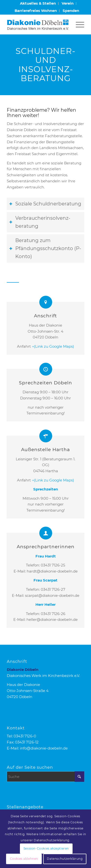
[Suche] (45, 777)
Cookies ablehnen (24, 859)
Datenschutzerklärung (65, 859)
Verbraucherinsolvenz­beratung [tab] (40, 222)
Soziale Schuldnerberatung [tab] (45, 204)
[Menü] (78, 25)
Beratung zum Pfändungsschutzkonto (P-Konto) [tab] (45, 248)
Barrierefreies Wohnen (36, 11)
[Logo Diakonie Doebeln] (38, 25)
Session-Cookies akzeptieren (46, 848)
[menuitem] (38, 4)
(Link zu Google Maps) (54, 346)
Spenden (71, 11)
